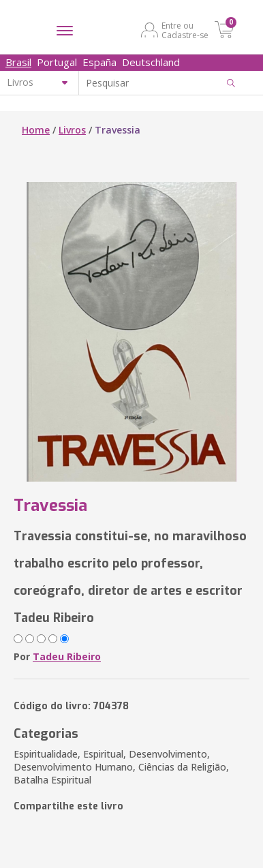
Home (36, 130)
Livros (72, 130)
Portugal (57, 62)
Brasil (18, 62)
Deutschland (151, 62)
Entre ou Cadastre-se (185, 30)
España (99, 62)
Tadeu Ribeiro (67, 656)
